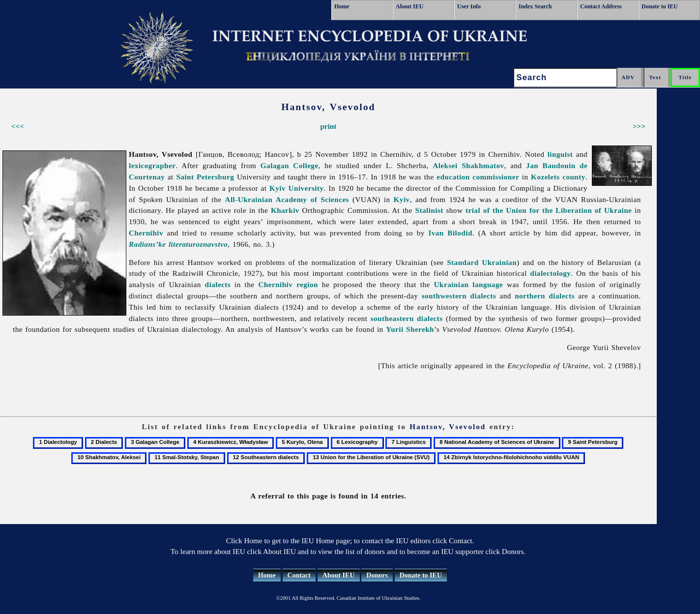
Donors (377, 575)
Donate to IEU (660, 6)
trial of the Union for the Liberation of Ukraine (549, 210)
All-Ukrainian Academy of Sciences (287, 199)
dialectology (550, 273)
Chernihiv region (288, 284)
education (453, 177)
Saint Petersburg (205, 177)
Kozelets (545, 177)
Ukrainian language (469, 284)
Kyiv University (297, 188)
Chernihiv (146, 233)
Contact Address (601, 6)
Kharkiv (285, 210)
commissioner (496, 177)
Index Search (535, 6)
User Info (469, 6)
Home (342, 6)
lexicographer (152, 165)
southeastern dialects (407, 318)
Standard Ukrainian (482, 262)
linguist (560, 154)
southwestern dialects (459, 296)
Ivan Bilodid (450, 233)
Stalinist (429, 210)
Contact (299, 575)
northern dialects (545, 296)
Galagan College (290, 165)
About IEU (409, 6)
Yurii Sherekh (410, 329)
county (574, 177)
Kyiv (402, 199)
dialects (218, 284)
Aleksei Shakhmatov (468, 165)
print (328, 126)
